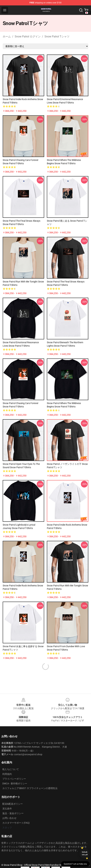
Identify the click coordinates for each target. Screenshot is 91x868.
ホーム (7, 36)
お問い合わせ (9, 818)
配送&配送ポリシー (13, 804)
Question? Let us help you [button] (75, 864)
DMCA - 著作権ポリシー (15, 784)
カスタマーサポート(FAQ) (16, 823)
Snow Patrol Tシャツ (57, 36)
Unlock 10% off (85, 853)
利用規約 (7, 774)
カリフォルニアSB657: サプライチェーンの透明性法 (30, 788)
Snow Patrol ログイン (28, 36)
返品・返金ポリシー (13, 813)
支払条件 (7, 809)
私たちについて (11, 769)
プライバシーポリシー (14, 779)
